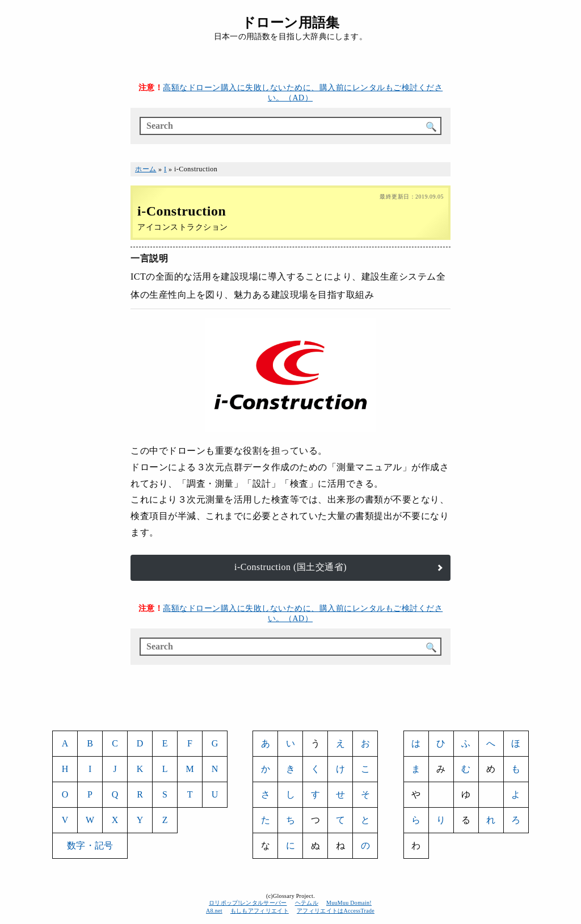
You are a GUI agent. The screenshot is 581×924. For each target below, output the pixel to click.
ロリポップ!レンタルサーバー (248, 903)
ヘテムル (307, 903)
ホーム (146, 169)
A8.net (214, 911)
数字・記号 (90, 845)
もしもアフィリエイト (260, 911)
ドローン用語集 (290, 23)
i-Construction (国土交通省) (290, 567)
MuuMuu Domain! (349, 903)
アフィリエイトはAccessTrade (336, 911)
